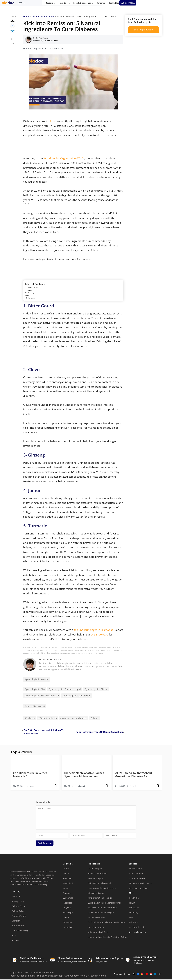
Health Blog (134, 898)
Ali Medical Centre (96, 894)
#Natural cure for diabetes (74, 719)
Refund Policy (18, 912)
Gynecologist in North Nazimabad (42, 696)
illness (53, 122)
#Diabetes (30, 719)
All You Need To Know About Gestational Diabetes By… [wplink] (134, 775)
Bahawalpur (68, 913)
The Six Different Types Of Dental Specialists (98, 732)
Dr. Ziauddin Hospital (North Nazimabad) (106, 923)
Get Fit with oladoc (137, 928)
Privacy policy (18, 902)
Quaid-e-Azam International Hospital (104, 903)
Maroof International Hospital (101, 913)
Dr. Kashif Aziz (46, 660)
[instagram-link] (142, 975)
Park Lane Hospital (96, 928)
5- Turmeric (31, 298)
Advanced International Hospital (102, 908)
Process (15, 941)
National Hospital (95, 879)
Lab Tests (133, 923)
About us (16, 897)
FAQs (14, 936)
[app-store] (141, 940)
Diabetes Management (43, 17)
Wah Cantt (67, 923)
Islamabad (67, 879)
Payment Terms (19, 916)
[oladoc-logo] (9, 5)
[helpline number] (160, 5)
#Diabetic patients (48, 719)
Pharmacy (134, 913)
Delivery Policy (18, 907)
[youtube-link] (147, 975)
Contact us (17, 921)
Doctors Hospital (95, 869)
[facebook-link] (138, 975)
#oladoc (95, 719)
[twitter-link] (134, 975)
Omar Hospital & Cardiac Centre (102, 889)
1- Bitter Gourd (32, 288)
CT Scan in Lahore (137, 879)
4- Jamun (30, 296)
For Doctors (134, 908)
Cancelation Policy (20, 931)
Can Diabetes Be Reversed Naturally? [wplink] (30, 775)
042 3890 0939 (100, 635)
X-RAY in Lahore (136, 874)
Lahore (66, 874)
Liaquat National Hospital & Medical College (107, 937)
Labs (131, 918)
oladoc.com (52, 976)
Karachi (66, 869)
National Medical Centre (99, 933)
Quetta (66, 918)
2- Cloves (30, 291)
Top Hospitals (94, 864)
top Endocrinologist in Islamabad (94, 630)
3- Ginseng (30, 293)
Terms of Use (18, 926)
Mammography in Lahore (140, 884)
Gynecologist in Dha (35, 690)
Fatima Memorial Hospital (99, 884)
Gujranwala (68, 898)
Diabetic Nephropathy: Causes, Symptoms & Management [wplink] (84, 775)
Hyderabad (68, 928)
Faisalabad (67, 903)
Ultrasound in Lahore (139, 889)
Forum (132, 903)
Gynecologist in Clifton (96, 690)
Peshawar (67, 894)
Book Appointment (144, 30)
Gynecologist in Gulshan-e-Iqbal (65, 690)
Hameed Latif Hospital (98, 874)
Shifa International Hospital (100, 898)
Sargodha (67, 908)
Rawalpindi (68, 884)
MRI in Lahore (135, 869)
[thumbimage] (35, 762)
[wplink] (12, 22)
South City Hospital (96, 918)
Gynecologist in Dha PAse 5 (77, 696)
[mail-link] (151, 975)
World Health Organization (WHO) (64, 159)
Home (26, 17)
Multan (66, 889)
